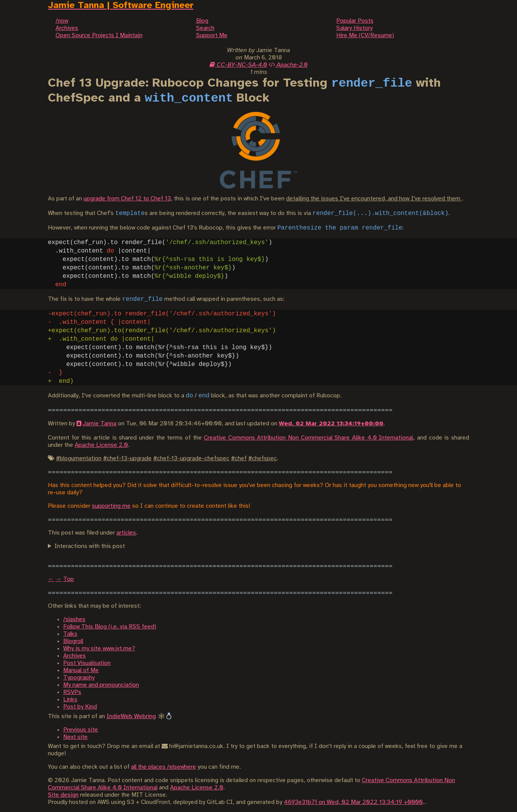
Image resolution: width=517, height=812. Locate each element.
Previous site (81, 730)
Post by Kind (80, 707)
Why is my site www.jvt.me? (99, 649)
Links (70, 700)
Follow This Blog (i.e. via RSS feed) (110, 627)
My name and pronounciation (101, 685)
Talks (70, 634)
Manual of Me (81, 670)
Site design (63, 795)
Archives (74, 656)
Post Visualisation (87, 663)
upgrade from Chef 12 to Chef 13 (127, 199)
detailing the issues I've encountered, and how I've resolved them (374, 199)
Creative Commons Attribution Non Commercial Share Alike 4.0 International (308, 438)
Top (69, 579)
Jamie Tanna (100, 424)
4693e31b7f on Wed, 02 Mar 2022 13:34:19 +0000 (353, 802)
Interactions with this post (90, 546)
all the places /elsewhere (164, 767)
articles (126, 533)
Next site (75, 737)
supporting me (111, 506)
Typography (79, 678)
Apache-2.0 (288, 65)
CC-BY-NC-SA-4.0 (238, 65)
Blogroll (73, 641)
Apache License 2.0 (101, 445)
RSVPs (72, 692)
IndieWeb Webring (131, 716)
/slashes (74, 619)
